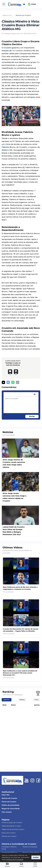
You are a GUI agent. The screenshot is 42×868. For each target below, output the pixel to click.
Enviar (32, 416)
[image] (35, 394)
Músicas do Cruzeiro (9, 836)
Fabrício (5, 147)
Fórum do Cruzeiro (9, 802)
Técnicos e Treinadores (31, 852)
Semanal (7, 700)
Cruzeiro (8, 48)
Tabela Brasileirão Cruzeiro (11, 826)
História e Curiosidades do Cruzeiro (19, 844)
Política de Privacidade (15, 859)
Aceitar (36, 857)
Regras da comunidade (11, 809)
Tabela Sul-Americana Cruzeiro (13, 829)
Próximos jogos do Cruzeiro (12, 823)
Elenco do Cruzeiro (9, 833)
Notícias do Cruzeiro (9, 798)
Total (37, 700)
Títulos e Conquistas (30, 847)
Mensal (22, 700)
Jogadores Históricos (9, 852)
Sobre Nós (6, 795)
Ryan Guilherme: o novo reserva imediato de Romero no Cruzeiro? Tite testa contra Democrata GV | (20, 673)
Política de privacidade (10, 805)
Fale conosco (7, 812)
